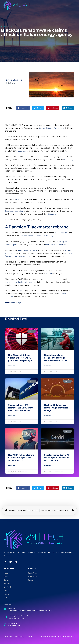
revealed (20, 199)
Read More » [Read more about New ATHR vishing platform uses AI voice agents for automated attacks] (12, 466)
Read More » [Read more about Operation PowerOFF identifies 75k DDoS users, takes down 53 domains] (12, 416)
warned (22, 291)
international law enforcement (57, 245)
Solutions (7, 583)
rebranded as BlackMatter (28, 250)
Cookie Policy (32, 573)
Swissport (65, 270)
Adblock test (10, 302)
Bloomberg (69, 160)
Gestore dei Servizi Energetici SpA (52, 128)
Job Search (8, 587)
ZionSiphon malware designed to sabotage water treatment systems (56, 358)
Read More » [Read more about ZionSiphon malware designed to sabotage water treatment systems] (48, 366)
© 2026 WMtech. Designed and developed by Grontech (58, 636)
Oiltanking (52, 214)
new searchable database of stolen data (21, 282)
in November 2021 (62, 233)
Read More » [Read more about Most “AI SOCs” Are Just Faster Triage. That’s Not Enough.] (48, 416)
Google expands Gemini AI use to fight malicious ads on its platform (56, 458)
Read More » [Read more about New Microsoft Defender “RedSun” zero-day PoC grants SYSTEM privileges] (12, 366)
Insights (7, 594)
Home (6, 573)
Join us (6, 590)
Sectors (7, 580)
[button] (67, 5)
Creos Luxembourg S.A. (14, 211)
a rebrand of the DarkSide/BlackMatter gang (36, 236)
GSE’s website (23, 151)
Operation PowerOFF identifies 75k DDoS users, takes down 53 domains (21, 408)
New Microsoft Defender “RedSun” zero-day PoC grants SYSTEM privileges (20, 358)
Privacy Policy (33, 576)
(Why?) (19, 302)
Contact (7, 597)
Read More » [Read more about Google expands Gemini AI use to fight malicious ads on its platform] (48, 466)
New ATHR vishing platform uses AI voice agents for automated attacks (21, 458)
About (6, 576)
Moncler (49, 273)
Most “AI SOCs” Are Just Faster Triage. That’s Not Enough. (56, 408)
